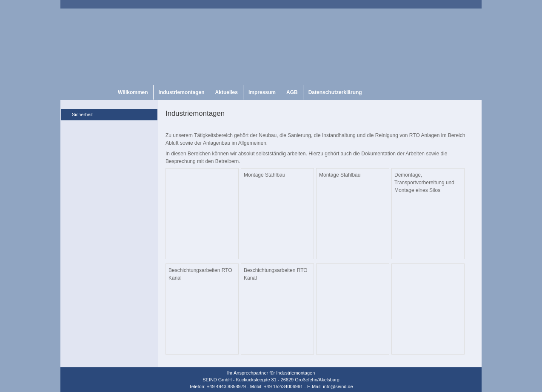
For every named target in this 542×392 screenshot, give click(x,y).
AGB (292, 92)
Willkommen (133, 92)
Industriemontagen (182, 92)
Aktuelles (227, 92)
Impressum (262, 92)
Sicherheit (82, 114)
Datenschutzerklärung (335, 92)
